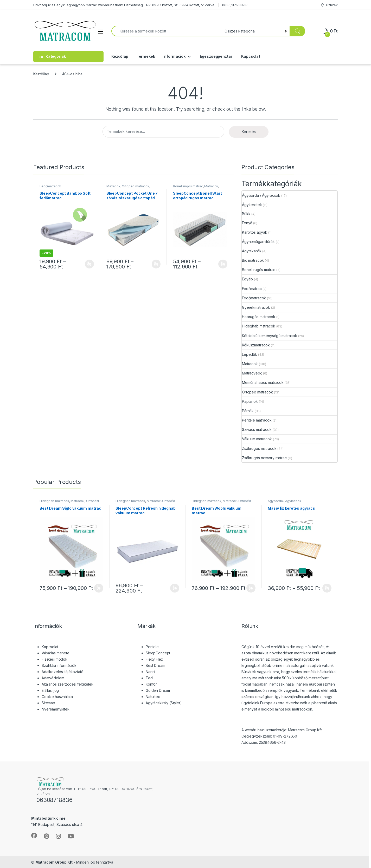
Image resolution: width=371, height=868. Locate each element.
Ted (149, 678)
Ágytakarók (252, 251)
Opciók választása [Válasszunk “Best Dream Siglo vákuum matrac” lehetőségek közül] (99, 588)
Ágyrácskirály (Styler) (164, 703)
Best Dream (155, 665)
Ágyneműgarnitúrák (258, 242)
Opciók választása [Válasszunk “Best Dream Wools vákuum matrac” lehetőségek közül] (251, 588)
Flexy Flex (154, 659)
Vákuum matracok (257, 439)
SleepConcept (158, 653)
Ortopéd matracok (136, 186)
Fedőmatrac (252, 289)
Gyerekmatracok (256, 307)
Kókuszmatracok (256, 345)
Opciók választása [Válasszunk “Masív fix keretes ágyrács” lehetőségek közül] (327, 588)
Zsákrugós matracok (259, 448)
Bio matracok (253, 260)
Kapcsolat (250, 56)
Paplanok (250, 401)
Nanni (150, 672)
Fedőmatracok (50, 186)
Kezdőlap (120, 56)
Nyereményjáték (56, 709)
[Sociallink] (34, 836)
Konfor (151, 684)
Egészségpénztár (216, 56)
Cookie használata (57, 697)
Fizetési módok (55, 659)
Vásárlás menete (56, 653)
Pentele (152, 647)
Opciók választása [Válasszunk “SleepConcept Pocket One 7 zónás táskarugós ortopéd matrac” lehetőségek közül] (156, 264)
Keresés (249, 132)
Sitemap (48, 703)
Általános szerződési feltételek (68, 684)
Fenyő (247, 223)
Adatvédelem (53, 678)
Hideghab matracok (259, 326)
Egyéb (247, 279)
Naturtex (153, 697)
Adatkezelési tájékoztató (63, 672)
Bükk (246, 214)
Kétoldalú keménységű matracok (270, 336)
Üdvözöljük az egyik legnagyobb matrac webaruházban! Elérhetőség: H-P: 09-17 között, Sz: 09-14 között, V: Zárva (124, 5)
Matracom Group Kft (54, 862)
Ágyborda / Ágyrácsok (261, 195)
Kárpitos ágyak (255, 232)
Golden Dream (158, 690)
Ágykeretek (252, 205)
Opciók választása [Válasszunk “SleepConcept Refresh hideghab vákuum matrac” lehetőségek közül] (175, 588)
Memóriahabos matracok (263, 382)
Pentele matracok (257, 420)
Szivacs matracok (257, 429)
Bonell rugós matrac (188, 186)
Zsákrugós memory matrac (264, 458)
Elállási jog (50, 690)
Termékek (146, 56)
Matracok (113, 186)
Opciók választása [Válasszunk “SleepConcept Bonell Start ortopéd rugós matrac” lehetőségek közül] (223, 264)
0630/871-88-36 (235, 5)
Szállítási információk (59, 665)
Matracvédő (252, 373)
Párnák (248, 411)
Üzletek (329, 5)
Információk (174, 56)
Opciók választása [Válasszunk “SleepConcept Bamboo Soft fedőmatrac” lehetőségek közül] (89, 264)
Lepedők (250, 354)
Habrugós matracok (259, 317)
